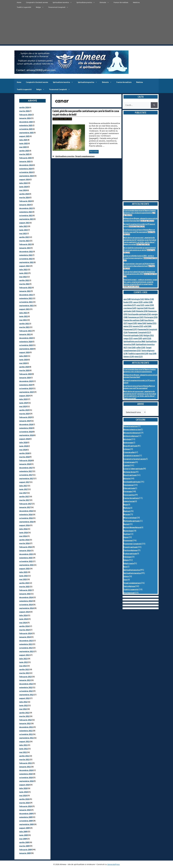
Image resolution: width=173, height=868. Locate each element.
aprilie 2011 (24, 756)
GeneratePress (113, 864)
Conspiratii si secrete (131, 456)
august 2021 (24, 309)
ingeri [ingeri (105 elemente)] (133, 323)
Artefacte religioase (131, 436)
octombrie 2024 (26, 172)
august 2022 (24, 266)
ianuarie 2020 (25, 378)
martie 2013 (24, 673)
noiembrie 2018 (26, 428)
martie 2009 (24, 846)
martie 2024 (24, 197)
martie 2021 (24, 327)
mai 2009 (23, 839)
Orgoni (126, 537)
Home (19, 2)
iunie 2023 (23, 230)
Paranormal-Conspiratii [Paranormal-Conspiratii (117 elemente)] (140, 332)
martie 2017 (24, 500)
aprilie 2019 (24, 410)
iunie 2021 (23, 316)
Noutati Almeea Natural (132, 527)
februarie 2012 (25, 720)
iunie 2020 (23, 360)
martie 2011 (24, 759)
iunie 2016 (23, 533)
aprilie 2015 (24, 583)
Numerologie (128, 531)
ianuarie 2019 (25, 421)
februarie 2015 (25, 590)
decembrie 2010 (26, 770)
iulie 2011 (23, 745)
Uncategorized (129, 593)
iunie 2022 (23, 273)
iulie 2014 (23, 615)
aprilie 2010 (24, 799)
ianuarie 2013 (25, 680)
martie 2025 (24, 154)
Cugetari (127, 465)
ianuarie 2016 (25, 551)
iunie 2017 (23, 489)
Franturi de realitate (121, 2)
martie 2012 (24, 716)
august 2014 (24, 612)
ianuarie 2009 (25, 853)
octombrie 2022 (26, 259)
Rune (125, 567)
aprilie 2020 (24, 367)
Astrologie (127, 439)
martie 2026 (24, 111)
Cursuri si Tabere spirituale (133, 469)
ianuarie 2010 (25, 810)
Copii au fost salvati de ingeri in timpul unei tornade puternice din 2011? (139, 273)
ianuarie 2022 (25, 291)
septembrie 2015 (26, 565)
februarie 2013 (25, 677)
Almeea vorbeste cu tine (132, 429)
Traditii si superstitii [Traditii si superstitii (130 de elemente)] (138, 354)
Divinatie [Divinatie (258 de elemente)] (142, 311)
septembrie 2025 (26, 133)
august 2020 (24, 352)
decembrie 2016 (26, 511)
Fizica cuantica (129, 495)
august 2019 (24, 396)
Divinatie (105, 2)
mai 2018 (23, 450)
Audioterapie (128, 443)
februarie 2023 (25, 244)
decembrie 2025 (26, 122)
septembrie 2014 (26, 608)
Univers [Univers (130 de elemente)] (129, 357)
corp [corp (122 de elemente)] (140, 305)
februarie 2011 (25, 763)
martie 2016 (24, 543)
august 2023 (24, 223)
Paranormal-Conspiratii (59, 7)
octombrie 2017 (26, 475)
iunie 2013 (23, 662)
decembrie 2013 (26, 641)
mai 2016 (23, 536)
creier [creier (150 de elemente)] (149, 305)
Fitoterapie (128, 491)
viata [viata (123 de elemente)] (138, 357)
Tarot (126, 580)
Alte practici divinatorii (132, 433)
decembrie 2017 (26, 468)
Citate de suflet (129, 452)
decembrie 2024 (26, 165)
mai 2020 (23, 363)
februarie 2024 (25, 201)
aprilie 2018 (24, 453)
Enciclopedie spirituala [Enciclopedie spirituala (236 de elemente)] (139, 314)
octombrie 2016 (26, 518)
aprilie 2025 (24, 151)
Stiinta (126, 576)
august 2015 (24, 569)
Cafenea (127, 449)
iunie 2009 (23, 835)
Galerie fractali (129, 501)
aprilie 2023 (24, 237)
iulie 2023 (23, 226)
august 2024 (24, 179)
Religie (41, 7)
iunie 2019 (23, 403)
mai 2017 (23, 493)
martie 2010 (24, 803)
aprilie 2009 (24, 842)
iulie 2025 (23, 140)
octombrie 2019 (26, 388)
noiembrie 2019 (26, 385)
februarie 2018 (25, 460)
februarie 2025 (25, 158)
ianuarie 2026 (25, 118)
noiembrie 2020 (26, 342)
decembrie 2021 (26, 295)
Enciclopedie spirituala (132, 482)
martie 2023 (24, 241)
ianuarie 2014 (25, 637)
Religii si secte (129, 563)
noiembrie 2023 (26, 212)
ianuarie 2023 (25, 248)
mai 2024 (23, 190)
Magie (126, 505)
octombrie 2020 (26, 345)
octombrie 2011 (26, 734)
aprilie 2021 (24, 324)
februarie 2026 (25, 115)
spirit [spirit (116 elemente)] (147, 338)
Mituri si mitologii (130, 518)
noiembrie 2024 (26, 169)
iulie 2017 (23, 486)
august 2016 (24, 525)
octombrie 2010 (26, 778)
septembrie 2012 (26, 695)
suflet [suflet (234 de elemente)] (141, 348)
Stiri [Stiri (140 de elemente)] (132, 348)
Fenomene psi (128, 485)
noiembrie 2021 (26, 298)
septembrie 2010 (26, 781)
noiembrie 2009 (26, 817)
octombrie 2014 (26, 605)
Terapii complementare (85, 156)
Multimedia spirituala (131, 521)
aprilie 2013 (24, 669)
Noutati (126, 524)
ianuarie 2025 (25, 161)
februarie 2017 (25, 504)
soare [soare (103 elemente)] (138, 338)
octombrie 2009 (26, 821)
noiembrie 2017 (26, 471)
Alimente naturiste (130, 426)
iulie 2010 (23, 788)
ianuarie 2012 (25, 723)
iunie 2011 (23, 749)
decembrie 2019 (26, 381)
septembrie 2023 (26, 219)
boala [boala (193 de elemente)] (128, 302)
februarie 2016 (25, 547)
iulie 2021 (23, 313)
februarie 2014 (25, 633)
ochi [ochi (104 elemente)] (148, 326)
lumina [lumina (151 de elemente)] (152, 323)
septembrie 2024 (26, 176)
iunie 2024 (23, 187)
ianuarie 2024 (25, 205)
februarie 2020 (25, 374)
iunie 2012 (23, 705)
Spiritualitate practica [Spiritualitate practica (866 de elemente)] (134, 341)
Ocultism (127, 534)
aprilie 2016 (24, 540)
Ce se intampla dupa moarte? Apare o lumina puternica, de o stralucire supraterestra (140, 212)
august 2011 (24, 741)
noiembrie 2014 (26, 601)
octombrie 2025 (26, 129)
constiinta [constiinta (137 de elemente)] (130, 305)
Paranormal (128, 540)
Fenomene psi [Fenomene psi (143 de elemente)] (136, 317)
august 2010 (24, 785)
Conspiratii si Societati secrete (37, 2)
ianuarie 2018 (25, 464)
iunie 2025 (23, 143)
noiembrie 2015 (26, 558)
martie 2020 (24, 370)
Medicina (136, 2)
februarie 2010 (25, 806)
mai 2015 (23, 579)
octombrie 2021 (26, 302)
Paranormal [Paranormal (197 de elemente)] (130, 329)
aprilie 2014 (24, 626)
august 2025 (24, 136)
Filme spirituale (129, 488)
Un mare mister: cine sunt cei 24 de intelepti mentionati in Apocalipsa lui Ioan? (139, 265)
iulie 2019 (23, 399)
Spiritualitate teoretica (63, 2)
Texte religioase (129, 586)
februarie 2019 (25, 417)
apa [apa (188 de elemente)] (127, 299)
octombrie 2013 (26, 648)
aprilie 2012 (24, 713)
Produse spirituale (130, 554)
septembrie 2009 (26, 824)
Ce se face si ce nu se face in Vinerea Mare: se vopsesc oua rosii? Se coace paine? (139, 231)
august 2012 (24, 698)
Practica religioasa (130, 550)
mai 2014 (23, 623)
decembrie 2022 (26, 252)
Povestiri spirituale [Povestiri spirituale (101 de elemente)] (133, 335)
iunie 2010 (23, 792)
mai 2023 (23, 234)
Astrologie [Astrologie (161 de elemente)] (138, 299)
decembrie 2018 (26, 424)
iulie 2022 (23, 270)
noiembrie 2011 (26, 731)
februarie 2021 (25, 331)
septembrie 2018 (26, 435)
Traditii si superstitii (24, 7)
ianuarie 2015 (25, 594)
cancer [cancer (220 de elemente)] (138, 302)
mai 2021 (23, 320)
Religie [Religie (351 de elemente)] (149, 335)
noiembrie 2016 (26, 515)
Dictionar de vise (129, 472)
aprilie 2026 (24, 107)
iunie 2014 (23, 619)
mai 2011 (23, 752)
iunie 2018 (23, 446)
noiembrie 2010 (26, 774)
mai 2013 (23, 666)
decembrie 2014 (26, 597)
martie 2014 (24, 630)
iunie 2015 (23, 576)
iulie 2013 (23, 659)
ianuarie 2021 (25, 334)
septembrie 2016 (26, 522)
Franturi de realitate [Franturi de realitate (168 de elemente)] (134, 320)
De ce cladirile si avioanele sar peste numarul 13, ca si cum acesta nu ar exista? (140, 249)
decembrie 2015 (26, 554)
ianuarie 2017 (25, 507)
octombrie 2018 (26, 432)
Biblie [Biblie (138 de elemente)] (149, 299)
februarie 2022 (25, 288)
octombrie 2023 (26, 215)
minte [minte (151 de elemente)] (128, 326)
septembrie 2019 (26, 392)
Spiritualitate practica (87, 2)
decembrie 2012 (26, 684)
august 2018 (24, 439)
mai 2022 (23, 277)
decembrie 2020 (26, 338)
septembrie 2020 (26, 349)
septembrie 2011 (26, 738)
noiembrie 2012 (26, 687)
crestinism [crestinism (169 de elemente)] (130, 308)
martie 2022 (24, 284)
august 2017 (24, 482)
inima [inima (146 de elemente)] (142, 323)
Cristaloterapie (129, 462)
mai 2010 (23, 796)
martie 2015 (24, 587)
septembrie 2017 (26, 478)
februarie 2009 (25, 850)
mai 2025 (23, 147)
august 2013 (24, 655)
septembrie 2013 (26, 651)
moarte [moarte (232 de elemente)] (138, 326)
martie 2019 (24, 414)
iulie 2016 (23, 529)
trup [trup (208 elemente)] (153, 354)
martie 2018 (24, 457)
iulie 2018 (23, 442)
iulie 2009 (23, 832)
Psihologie (127, 557)
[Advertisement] (86, 28)
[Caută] (154, 105)
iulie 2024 (23, 183)
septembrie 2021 (26, 306)
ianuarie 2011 (25, 767)
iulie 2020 (23, 356)
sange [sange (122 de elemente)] (128, 338)
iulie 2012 (23, 702)
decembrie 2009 (26, 814)
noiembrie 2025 (26, 125)
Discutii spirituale (130, 475)
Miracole (127, 514)
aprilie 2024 (24, 194)
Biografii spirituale (130, 446)
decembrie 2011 (26, 727)
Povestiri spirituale (130, 547)
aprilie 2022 (24, 280)
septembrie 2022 (26, 262)
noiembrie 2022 (26, 255)
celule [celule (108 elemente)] (148, 302)
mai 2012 (23, 709)
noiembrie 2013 (26, 644)
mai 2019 (23, 406)
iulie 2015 (23, 572)
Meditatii (127, 511)
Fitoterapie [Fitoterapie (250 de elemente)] (151, 317)
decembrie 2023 (26, 208)
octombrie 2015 (26, 561)
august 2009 (24, 828)
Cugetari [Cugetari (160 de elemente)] (142, 308)
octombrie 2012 (26, 691)
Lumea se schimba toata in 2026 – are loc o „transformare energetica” (139, 257)
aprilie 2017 (24, 497)
